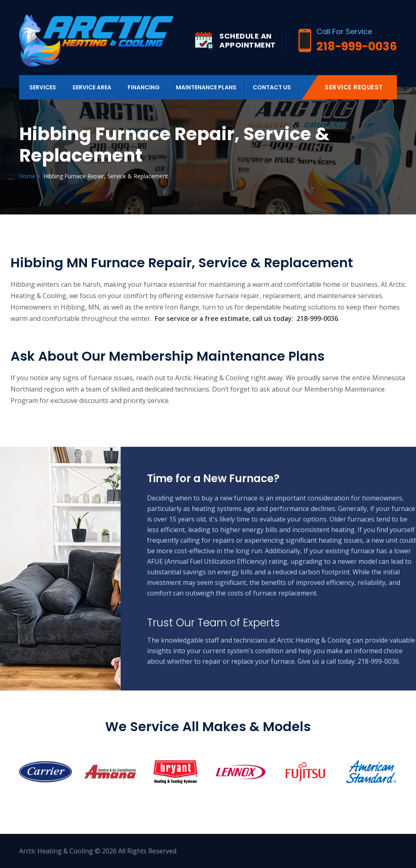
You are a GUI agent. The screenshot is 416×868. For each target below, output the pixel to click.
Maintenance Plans (206, 87)
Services (43, 87)
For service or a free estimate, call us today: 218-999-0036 (246, 318)
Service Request (354, 87)
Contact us (272, 87)
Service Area (92, 87)
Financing (144, 87)
